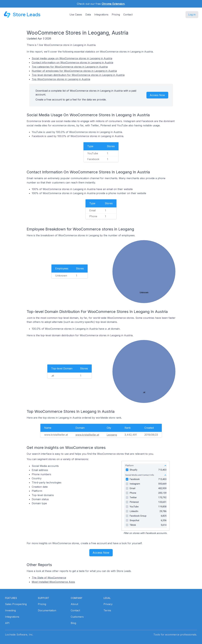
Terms (107, 610)
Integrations (101, 15)
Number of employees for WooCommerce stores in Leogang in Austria (74, 71)
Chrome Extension (113, 4)
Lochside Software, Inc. (19, 635)
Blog (73, 623)
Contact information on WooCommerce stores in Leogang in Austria (72, 62)
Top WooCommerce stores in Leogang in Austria (61, 79)
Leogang (112, 435)
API (7, 623)
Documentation (47, 610)
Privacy (108, 604)
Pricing (116, 15)
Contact (128, 15)
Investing (10, 610)
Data (88, 15)
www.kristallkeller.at (87, 435)
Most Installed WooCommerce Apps (53, 582)
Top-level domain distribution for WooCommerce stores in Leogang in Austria (78, 75)
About (74, 604)
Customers (77, 617)
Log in (192, 15)
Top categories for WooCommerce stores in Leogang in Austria (70, 67)
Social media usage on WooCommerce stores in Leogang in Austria (72, 58)
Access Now (157, 95)
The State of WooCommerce (49, 578)
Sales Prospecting (16, 604)
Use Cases (76, 15)
